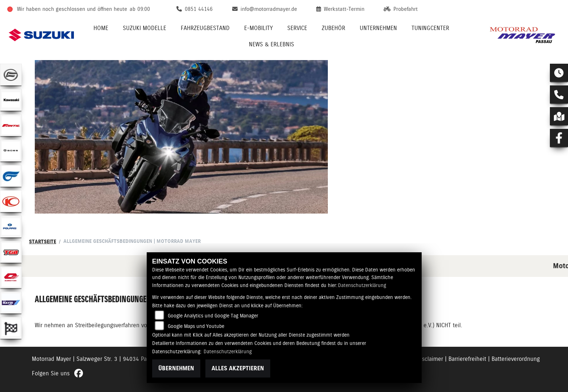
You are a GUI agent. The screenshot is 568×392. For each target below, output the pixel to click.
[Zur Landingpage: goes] (11, 151)
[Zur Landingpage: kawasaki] (11, 100)
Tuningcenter (430, 28)
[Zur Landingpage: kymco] (11, 201)
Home (101, 28)
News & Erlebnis (272, 44)
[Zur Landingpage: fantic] (11, 125)
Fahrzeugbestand (205, 28)
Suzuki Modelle (145, 28)
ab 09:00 (140, 9)
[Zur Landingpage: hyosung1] (11, 176)
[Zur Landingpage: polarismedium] (11, 227)
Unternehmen (378, 28)
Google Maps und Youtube (196, 326)
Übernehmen (176, 368)
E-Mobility (258, 28)
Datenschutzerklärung (362, 285)
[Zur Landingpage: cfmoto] (11, 75)
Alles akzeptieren (238, 368)
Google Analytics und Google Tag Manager (213, 316)
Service (297, 28)
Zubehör (333, 28)
